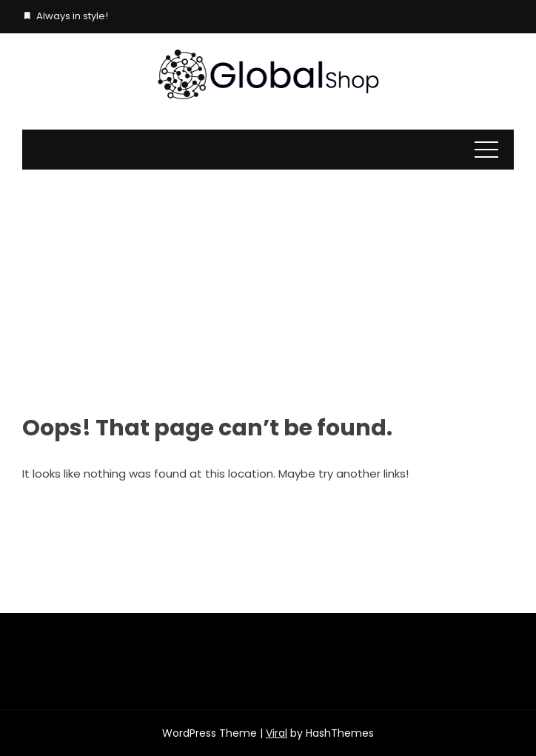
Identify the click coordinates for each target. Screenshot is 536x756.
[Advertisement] (268, 281)
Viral (277, 733)
